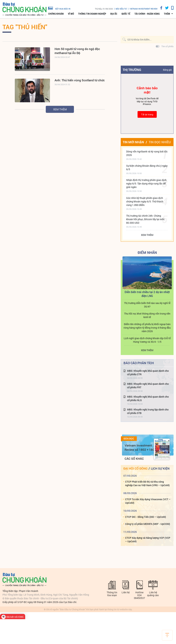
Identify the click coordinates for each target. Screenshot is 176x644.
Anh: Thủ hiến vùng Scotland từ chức (80, 80)
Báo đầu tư (121, 9)
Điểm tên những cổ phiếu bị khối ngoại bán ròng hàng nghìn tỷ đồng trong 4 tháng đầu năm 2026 (147, 328)
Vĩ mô (71, 14)
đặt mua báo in (59, 8)
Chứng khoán (56, 14)
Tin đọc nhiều (160, 142)
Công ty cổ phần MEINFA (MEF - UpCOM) (148, 524)
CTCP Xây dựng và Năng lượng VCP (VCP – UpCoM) (148, 540)
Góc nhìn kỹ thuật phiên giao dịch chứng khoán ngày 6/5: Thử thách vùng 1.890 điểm (145, 201)
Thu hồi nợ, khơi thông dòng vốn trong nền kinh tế (147, 315)
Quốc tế (126, 14)
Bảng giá (167, 70)
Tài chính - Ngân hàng (147, 14)
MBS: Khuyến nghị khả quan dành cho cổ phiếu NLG (148, 398)
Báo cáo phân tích (139, 363)
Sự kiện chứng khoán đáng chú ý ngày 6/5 (147, 167)
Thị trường (132, 70)
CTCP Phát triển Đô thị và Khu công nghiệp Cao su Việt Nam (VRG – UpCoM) (147, 483)
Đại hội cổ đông (135, 468)
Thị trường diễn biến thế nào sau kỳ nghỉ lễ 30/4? (147, 305)
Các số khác (134, 459)
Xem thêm (60, 109)
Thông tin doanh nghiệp (92, 14)
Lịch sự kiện (160, 468)
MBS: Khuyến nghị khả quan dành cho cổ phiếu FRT (148, 386)
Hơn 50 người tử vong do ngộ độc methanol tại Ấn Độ (77, 51)
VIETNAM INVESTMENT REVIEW (144, 9)
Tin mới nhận (133, 142)
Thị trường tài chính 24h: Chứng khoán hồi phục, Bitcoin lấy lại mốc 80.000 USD (145, 219)
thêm (167, 14)
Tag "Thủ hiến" (25, 27)
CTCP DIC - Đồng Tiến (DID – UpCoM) (146, 517)
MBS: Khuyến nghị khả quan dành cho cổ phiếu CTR (148, 373)
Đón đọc (129, 439)
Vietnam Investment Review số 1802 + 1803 (140, 447)
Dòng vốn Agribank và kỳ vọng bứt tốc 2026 (147, 153)
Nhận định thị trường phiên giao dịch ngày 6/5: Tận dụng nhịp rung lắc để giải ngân (146, 183)
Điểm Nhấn (147, 252)
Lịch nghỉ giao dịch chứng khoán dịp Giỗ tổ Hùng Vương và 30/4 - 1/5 (147, 340)
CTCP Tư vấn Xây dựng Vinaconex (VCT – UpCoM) (148, 501)
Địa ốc (114, 14)
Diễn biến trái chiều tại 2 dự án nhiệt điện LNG (147, 294)
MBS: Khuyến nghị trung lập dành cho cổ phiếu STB (148, 411)
